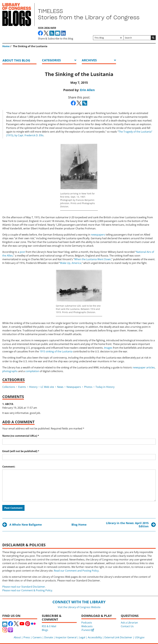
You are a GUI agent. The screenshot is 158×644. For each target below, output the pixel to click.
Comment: (9, 467)
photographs (10, 371)
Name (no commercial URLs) (21, 436)
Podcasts (87, 623)
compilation (32, 371)
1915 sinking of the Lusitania (56, 351)
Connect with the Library (79, 602)
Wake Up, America (71, 263)
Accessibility (95, 637)
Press (27, 637)
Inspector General (66, 637)
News (60, 387)
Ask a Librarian (129, 623)
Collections (9, 387)
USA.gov (140, 637)
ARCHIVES (89, 60)
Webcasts (87, 626)
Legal (82, 637)
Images (108, 348)
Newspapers (74, 387)
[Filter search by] (108, 38)
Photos (88, 387)
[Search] (137, 38)
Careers (37, 637)
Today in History (105, 387)
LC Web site (47, 387)
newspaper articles (144, 367)
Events (22, 387)
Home (6, 46)
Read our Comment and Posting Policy (76, 571)
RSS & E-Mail (49, 626)
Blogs (45, 630)
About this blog (16, 60)
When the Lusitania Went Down (93, 259)
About (17, 637)
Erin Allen (87, 90)
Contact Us (127, 626)
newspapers (98, 235)
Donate (49, 637)
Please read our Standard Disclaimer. (24, 587)
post (22, 252)
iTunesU (88, 630)
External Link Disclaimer (118, 637)
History (33, 387)
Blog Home (79, 525)
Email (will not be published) (21, 451)
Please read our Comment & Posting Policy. (28, 590)
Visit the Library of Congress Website (79, 607)
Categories (51, 60)
